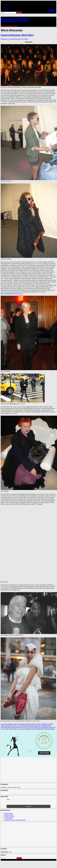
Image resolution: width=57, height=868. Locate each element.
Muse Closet (15, 19)
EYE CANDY (8, 815)
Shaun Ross (13, 729)
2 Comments (24, 39)
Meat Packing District (33, 726)
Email (8, 796)
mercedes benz (46, 726)
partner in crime (47, 727)
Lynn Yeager (22, 726)
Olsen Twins (38, 727)
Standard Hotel (30, 729)
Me (5, 8)
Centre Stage (8, 810)
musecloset (16, 39)
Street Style (40, 729)
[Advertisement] (25, 770)
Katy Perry (14, 726)
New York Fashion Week (21, 724)
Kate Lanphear (5, 726)
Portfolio (7, 6)
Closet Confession (7, 724)
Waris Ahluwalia (49, 729)
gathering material (47, 724)
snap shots (21, 729)
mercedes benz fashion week (10, 727)
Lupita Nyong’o (9, 814)
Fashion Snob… (9, 812)
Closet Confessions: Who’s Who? (17, 35)
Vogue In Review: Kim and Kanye (15, 817)
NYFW (31, 727)
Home (6, 5)
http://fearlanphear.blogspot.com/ (12, 294)
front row (38, 724)
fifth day (31, 724)
